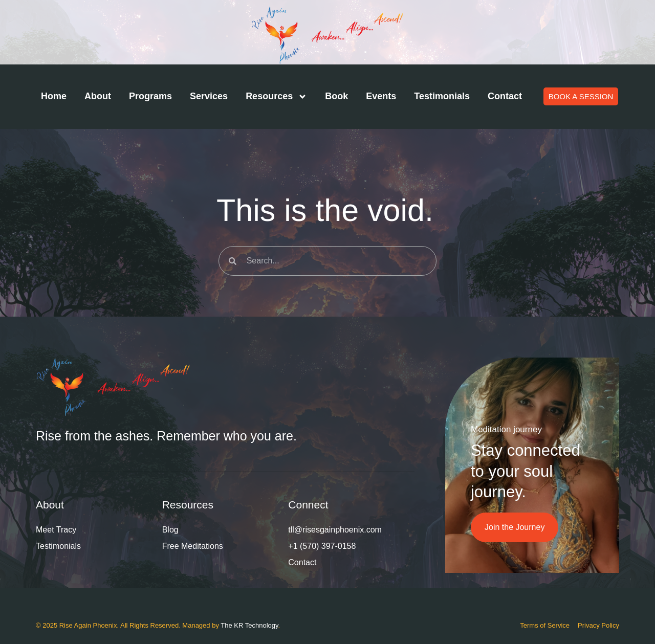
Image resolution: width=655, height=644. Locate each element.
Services (209, 96)
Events (381, 96)
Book (336, 96)
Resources (276, 97)
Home (54, 96)
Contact (505, 96)
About (98, 96)
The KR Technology (249, 625)
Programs (150, 96)
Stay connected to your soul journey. (526, 471)
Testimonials (442, 96)
